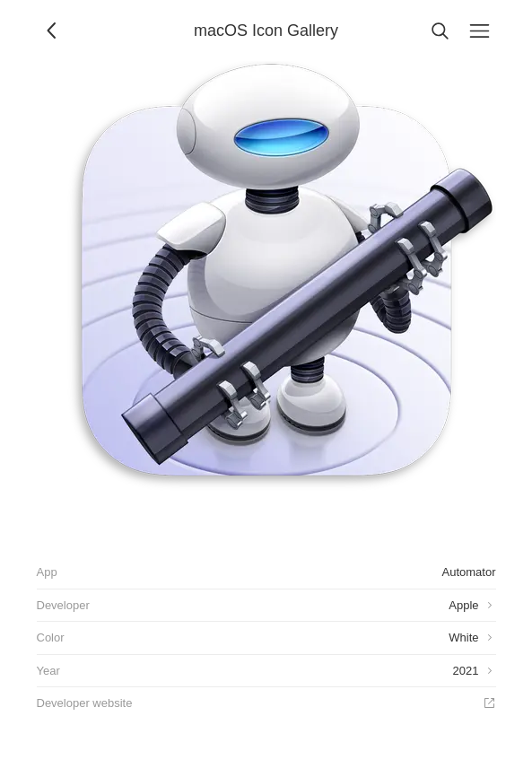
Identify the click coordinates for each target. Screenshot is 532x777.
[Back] (53, 31)
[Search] (440, 31)
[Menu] (480, 31)
